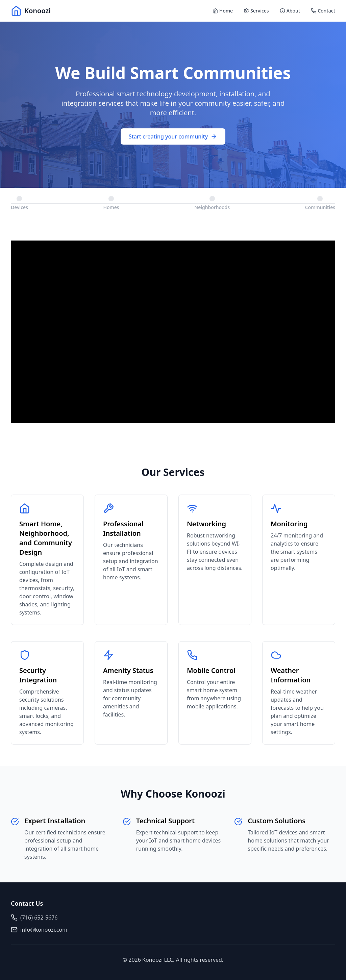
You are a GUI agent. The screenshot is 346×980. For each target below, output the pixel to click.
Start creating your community (173, 136)
